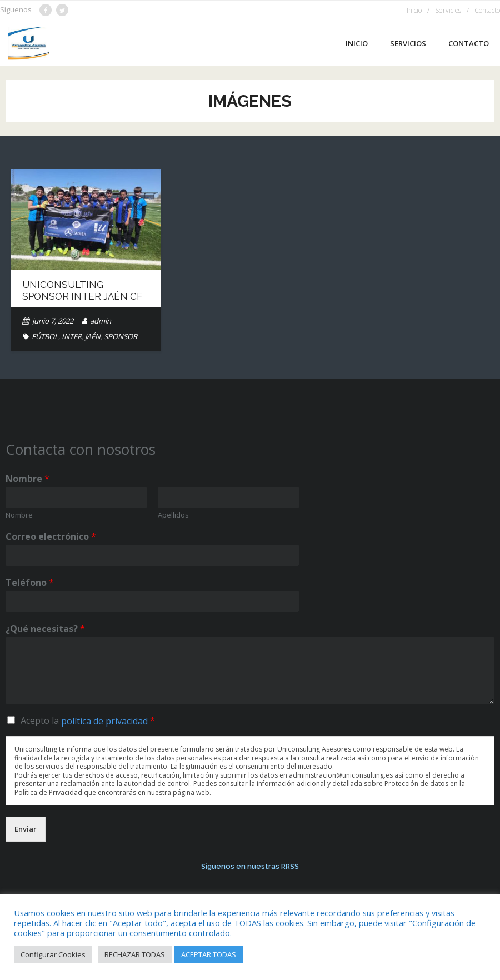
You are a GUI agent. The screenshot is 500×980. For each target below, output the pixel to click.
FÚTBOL (45, 336)
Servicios (448, 10)
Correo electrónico (51, 537)
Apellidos (173, 515)
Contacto (487, 10)
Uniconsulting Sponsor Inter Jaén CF (82, 290)
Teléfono (30, 583)
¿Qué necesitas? (45, 629)
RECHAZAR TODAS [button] (135, 954)
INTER (72, 336)
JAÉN (93, 336)
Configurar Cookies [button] (53, 954)
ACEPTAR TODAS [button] (209, 954)
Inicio (414, 10)
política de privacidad (104, 721)
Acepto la (88, 720)
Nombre (27, 479)
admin (101, 321)
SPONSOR (121, 336)
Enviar (26, 829)
